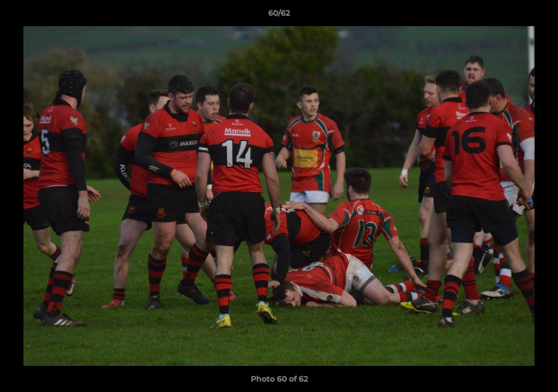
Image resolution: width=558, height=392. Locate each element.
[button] (538, 16)
